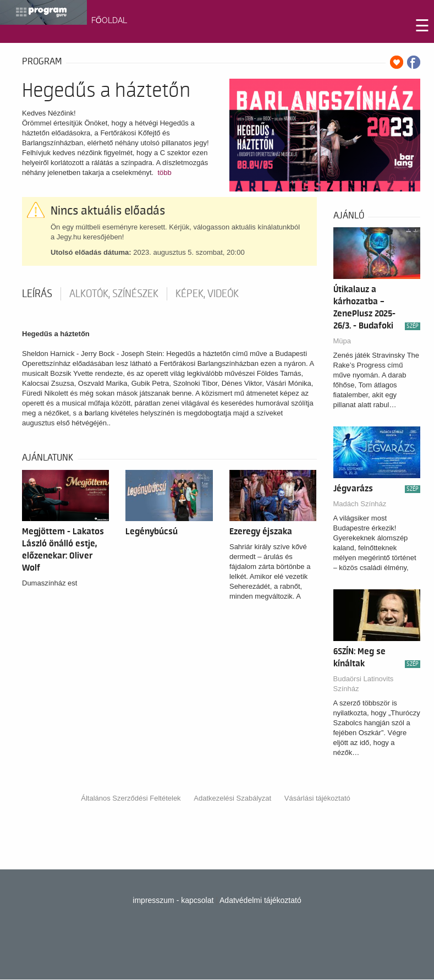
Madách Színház (360, 504)
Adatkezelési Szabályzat (232, 798)
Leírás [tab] (37, 294)
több (164, 173)
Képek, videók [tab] (207, 294)
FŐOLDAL (109, 20)
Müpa (342, 341)
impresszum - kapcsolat (173, 900)
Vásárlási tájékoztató (317, 798)
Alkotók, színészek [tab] (114, 294)
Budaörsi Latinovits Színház (364, 684)
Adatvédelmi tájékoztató (260, 900)
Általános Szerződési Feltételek (131, 798)
